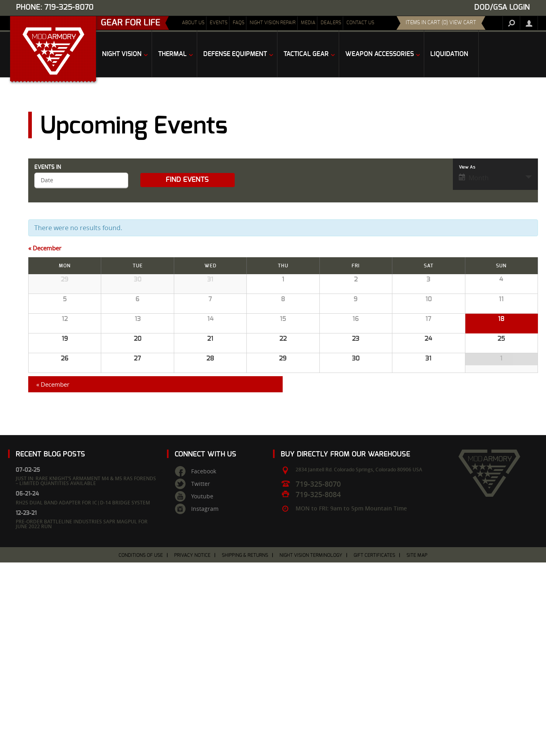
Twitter (201, 677)
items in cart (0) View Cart (441, 23)
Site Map (417, 749)
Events (219, 23)
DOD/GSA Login (502, 7)
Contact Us (360, 23)
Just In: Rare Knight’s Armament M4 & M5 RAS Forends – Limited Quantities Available (86, 674)
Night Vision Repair (273, 23)
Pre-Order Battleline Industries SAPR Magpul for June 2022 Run (82, 717)
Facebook (204, 665)
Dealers (331, 23)
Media (308, 23)
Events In (48, 167)
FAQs (239, 23)
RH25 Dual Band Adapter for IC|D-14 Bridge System (83, 696)
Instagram (205, 702)
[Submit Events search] (187, 180)
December (45, 248)
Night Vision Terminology (311, 749)
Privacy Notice (192, 749)
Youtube (202, 690)
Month (474, 178)
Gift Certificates (374, 749)
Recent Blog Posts (50, 647)
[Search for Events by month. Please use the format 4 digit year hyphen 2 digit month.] (81, 180)
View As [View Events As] (467, 167)
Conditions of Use (141, 749)
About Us (193, 23)
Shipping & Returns (245, 749)
